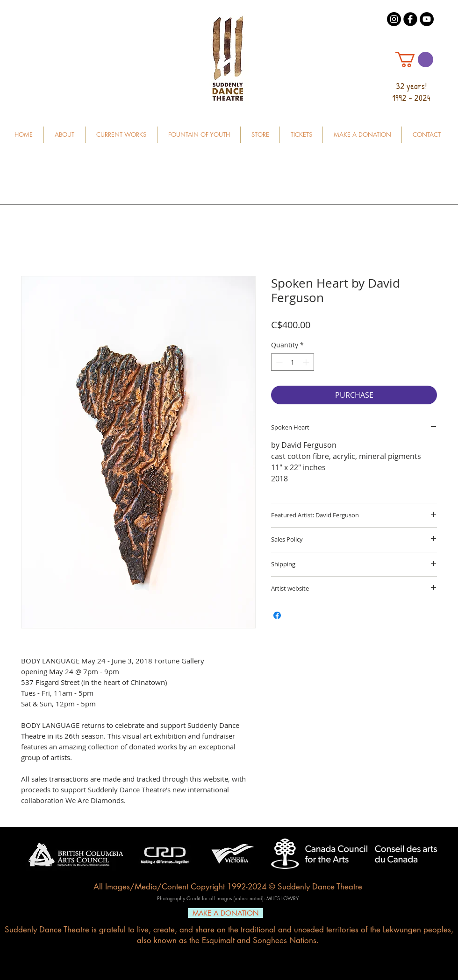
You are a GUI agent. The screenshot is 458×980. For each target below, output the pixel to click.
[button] (414, 60)
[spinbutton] (293, 362)
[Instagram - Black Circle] (394, 19)
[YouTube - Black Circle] (427, 19)
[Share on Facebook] (277, 615)
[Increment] (307, 362)
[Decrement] (278, 362)
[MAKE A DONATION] (225, 913)
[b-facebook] (410, 19)
